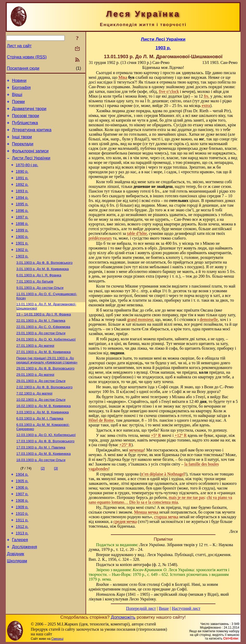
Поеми (18, 105)
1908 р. (22, 541)
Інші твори (22, 144)
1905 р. (22, 519)
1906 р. (22, 527)
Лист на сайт (19, 46)
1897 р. (22, 234)
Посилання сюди (23, 68)
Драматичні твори (29, 113)
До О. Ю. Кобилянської (46, 367)
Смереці (57, 639)
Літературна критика (32, 136)
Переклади (23, 152)
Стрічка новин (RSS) (27, 57)
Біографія (21, 89)
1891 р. (22, 190)
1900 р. (22, 255)
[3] (56, 505)
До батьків (35, 305)
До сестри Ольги (40, 311)
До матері (35, 374)
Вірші (17, 97)
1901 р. (22, 263)
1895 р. (22, 219)
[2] (43, 505)
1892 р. (22, 197)
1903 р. (22, 277)
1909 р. (22, 548)
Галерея (20, 585)
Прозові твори (26, 120)
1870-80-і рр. (27, 175)
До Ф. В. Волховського (45, 284)
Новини (19, 81)
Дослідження (25, 593)
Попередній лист (141, 608)
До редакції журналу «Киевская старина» (47, 389)
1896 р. (22, 226)
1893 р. (22, 204)
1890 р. (22, 182)
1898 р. (22, 241)
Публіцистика (25, 128)
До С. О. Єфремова (43, 353)
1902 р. (22, 270)
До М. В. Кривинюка (43, 291)
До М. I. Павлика (41, 346)
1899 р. (22, 248)
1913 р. (22, 578)
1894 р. (22, 212)
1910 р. (22, 556)
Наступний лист (186, 608)
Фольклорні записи (30, 160)
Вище (164, 608)
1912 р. (22, 570)
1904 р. (22, 512)
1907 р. (22, 534)
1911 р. (22, 563)
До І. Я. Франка (39, 298)
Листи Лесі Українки (31, 167)
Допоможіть (123, 617)
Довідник (16, 601)
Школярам (17, 609)
